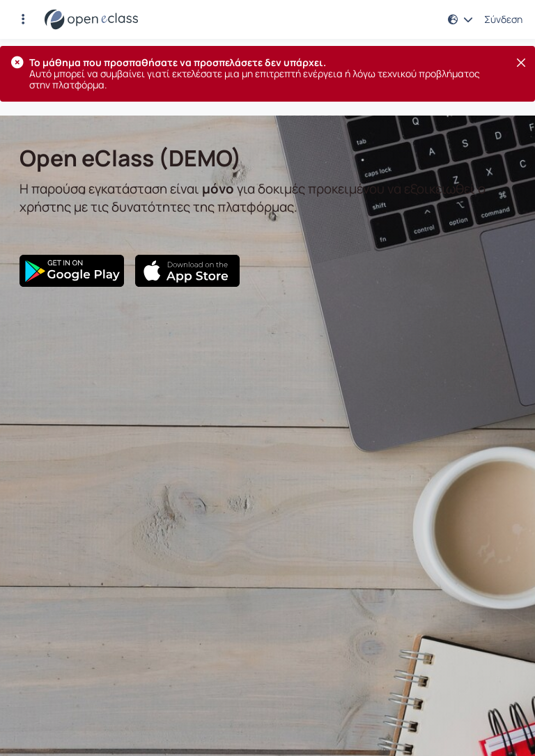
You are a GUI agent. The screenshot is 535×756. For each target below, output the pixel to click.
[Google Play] (72, 271)
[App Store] (187, 271)
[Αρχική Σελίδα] (91, 19)
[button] (23, 19)
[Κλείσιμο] (521, 63)
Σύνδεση (503, 19)
